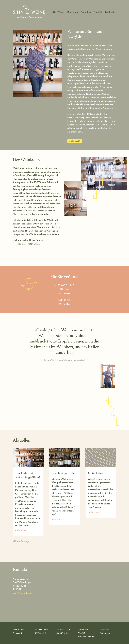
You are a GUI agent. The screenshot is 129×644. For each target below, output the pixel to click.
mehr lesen (21, 530)
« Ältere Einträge (21, 541)
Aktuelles (86, 12)
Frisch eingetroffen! (64, 473)
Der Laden (72, 12)
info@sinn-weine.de (23, 593)
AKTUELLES (75, 141)
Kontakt (98, 12)
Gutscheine (96, 473)
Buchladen (111, 12)
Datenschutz (105, 633)
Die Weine (59, 12)
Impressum (104, 630)
